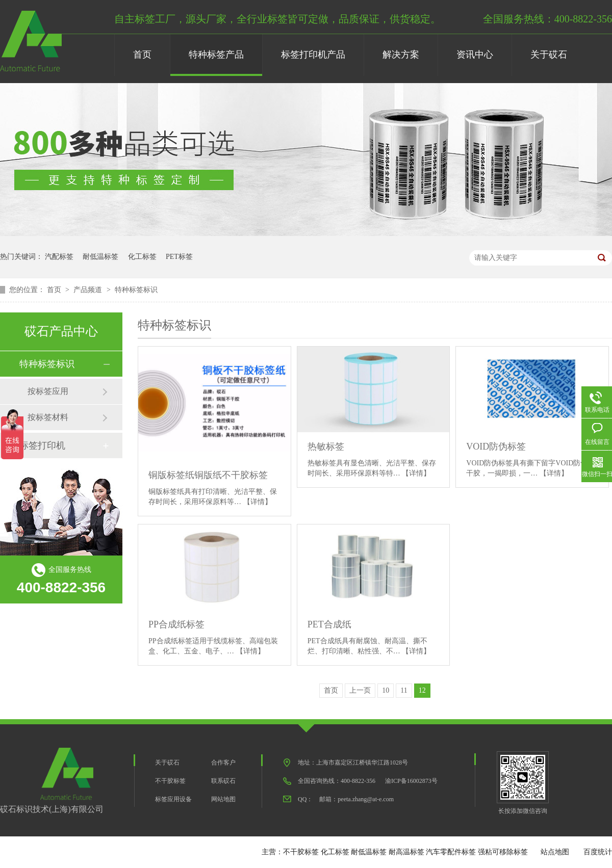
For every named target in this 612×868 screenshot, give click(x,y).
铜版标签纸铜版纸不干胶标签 (208, 475)
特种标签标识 (136, 290)
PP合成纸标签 (176, 624)
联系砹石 (223, 781)
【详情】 (258, 502)
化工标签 (142, 257)
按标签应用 (48, 391)
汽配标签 (59, 257)
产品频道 (89, 290)
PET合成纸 (329, 624)
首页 (142, 55)
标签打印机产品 (313, 55)
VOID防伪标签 (496, 446)
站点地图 (555, 852)
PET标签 (179, 257)
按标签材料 (48, 417)
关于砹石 (549, 55)
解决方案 (401, 55)
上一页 (360, 690)
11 (404, 690)
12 (422, 690)
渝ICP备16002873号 (411, 781)
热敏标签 (326, 446)
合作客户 (223, 762)
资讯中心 (475, 55)
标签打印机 (42, 445)
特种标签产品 (216, 55)
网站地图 (223, 799)
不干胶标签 (170, 781)
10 (386, 690)
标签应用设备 (173, 799)
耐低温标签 (100, 257)
